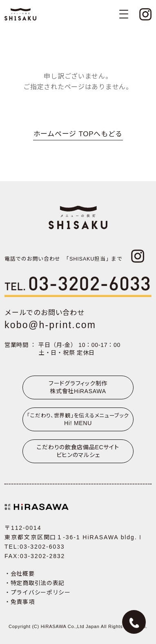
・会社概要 (20, 574)
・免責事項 (20, 602)
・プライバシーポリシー (38, 592)
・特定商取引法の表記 (35, 583)
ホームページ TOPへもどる (78, 134)
